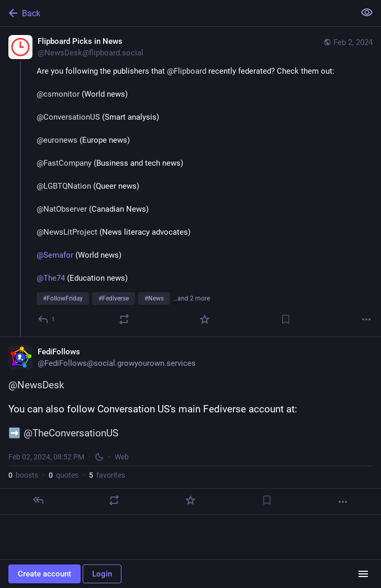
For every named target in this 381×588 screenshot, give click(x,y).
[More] (366, 319)
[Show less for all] (367, 13)
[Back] (176, 13)
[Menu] (363, 574)
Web (122, 457)
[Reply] (47, 319)
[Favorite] (205, 319)
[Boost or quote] (124, 319)
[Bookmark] (286, 319)
